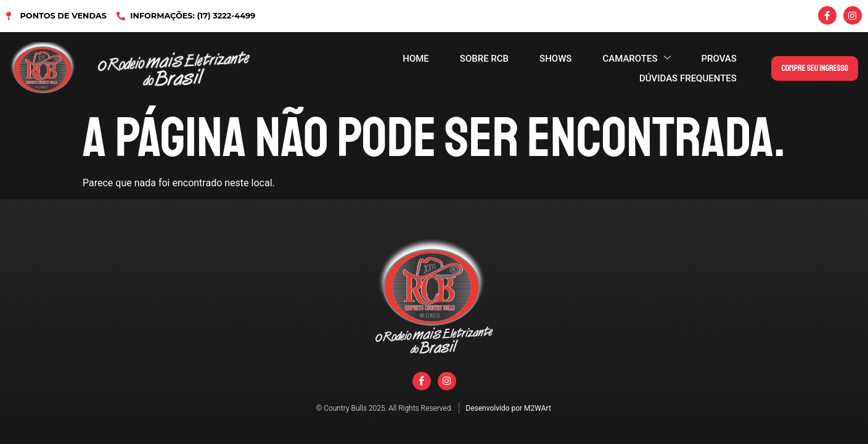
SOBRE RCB (484, 59)
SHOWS (555, 59)
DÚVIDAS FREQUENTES (688, 78)
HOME (416, 59)
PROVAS (719, 59)
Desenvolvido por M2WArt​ (508, 408)
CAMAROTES (636, 59)
